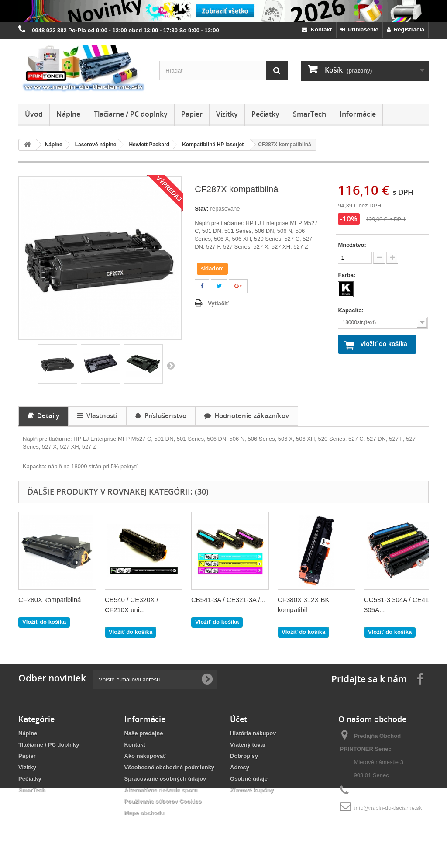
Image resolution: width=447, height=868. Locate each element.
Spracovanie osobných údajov (165, 779)
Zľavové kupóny (252, 790)
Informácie (358, 114)
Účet (239, 719)
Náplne (68, 114)
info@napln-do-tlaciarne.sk (388, 807)
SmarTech (309, 114)
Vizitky (227, 114)
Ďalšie (171, 365)
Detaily (43, 415)
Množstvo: (352, 245)
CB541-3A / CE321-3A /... (228, 600)
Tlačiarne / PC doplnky (131, 114)
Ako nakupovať (145, 756)
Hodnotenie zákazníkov (247, 415)
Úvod (34, 114)
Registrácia (406, 29)
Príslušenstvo (161, 415)
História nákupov (253, 733)
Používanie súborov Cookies (163, 801)
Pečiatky (265, 114)
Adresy (240, 767)
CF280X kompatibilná (50, 600)
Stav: (202, 209)
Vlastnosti (97, 415)
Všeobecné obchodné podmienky (170, 767)
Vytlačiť (218, 303)
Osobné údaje (249, 779)
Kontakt (317, 29)
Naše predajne (144, 733)
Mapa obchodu (144, 813)
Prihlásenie (359, 29)
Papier (192, 114)
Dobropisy (244, 756)
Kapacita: (351, 310)
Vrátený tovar (248, 745)
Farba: (347, 275)
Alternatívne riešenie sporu (161, 790)
